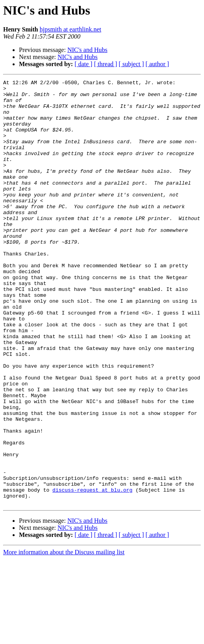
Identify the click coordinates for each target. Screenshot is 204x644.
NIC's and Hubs (88, 50)
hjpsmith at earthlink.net (70, 29)
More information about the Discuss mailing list (64, 637)
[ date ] (83, 64)
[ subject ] (131, 64)
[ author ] (157, 64)
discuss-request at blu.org (93, 572)
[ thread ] (106, 64)
